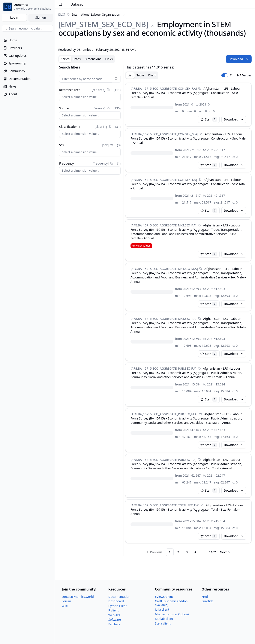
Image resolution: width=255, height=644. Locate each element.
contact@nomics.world (78, 597)
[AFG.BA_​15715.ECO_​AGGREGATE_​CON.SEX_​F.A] (164, 88)
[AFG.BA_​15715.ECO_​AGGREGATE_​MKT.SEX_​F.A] (163, 225)
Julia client (162, 609)
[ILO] (62, 14)
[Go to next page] (225, 552)
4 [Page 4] (195, 552)
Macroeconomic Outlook (172, 614)
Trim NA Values (241, 75)
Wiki (65, 606)
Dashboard (116, 601)
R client (114, 610)
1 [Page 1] (170, 552)
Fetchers (114, 624)
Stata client (163, 623)
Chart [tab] (152, 75)
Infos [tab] (77, 59)
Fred (205, 597)
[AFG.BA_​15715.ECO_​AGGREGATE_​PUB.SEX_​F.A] (163, 368)
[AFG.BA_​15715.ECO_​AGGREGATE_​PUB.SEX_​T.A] (163, 460)
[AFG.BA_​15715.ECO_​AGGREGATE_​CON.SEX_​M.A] (164, 134)
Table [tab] (140, 75)
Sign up (41, 17)
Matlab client (164, 619)
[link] (89, 14)
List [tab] (130, 75)
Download (239, 59)
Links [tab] (109, 59)
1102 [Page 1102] (213, 552)
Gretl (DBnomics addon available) (171, 603)
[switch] (225, 75)
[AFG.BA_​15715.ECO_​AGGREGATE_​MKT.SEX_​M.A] (164, 269)
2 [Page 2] (178, 552)
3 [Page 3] (187, 552)
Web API (114, 615)
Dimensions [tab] (93, 59)
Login (14, 17)
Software (115, 619)
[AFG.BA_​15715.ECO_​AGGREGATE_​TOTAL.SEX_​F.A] (165, 505)
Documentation (119, 597)
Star (209, 119)
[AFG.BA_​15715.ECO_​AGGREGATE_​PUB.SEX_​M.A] (164, 414)
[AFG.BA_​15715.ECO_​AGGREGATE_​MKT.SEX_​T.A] (163, 319)
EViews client (164, 597)
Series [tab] (65, 59)
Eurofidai (208, 601)
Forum (66, 601)
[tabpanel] (155, 310)
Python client (118, 606)
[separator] (123, 310)
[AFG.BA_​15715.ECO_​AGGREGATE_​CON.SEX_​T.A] (164, 180)
